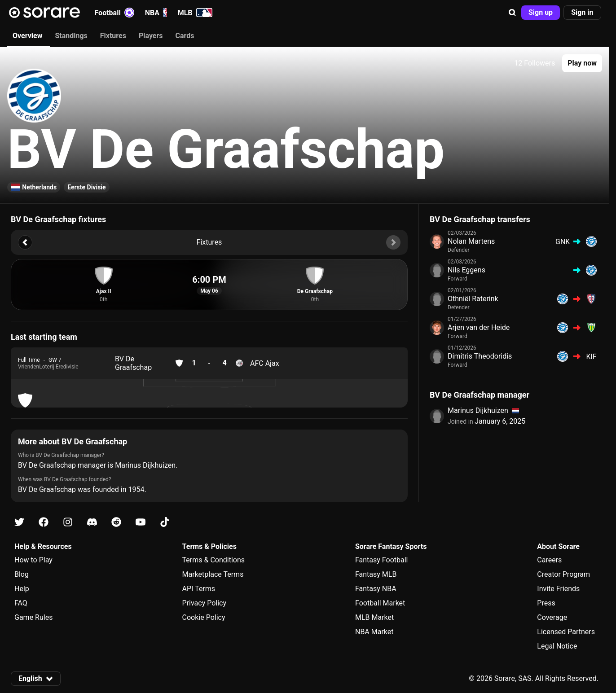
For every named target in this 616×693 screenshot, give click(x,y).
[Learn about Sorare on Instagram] (68, 522)
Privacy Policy (205, 603)
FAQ (21, 603)
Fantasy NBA (376, 589)
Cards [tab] (185, 36)
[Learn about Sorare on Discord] (92, 522)
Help (22, 589)
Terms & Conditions (214, 560)
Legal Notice (557, 646)
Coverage (552, 617)
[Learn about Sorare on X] (19, 522)
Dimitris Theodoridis (480, 356)
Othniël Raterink (473, 299)
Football (114, 13)
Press (546, 603)
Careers (549, 560)
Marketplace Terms (213, 574)
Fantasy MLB (376, 574)
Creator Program (563, 574)
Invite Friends (558, 589)
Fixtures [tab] (113, 36)
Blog (22, 574)
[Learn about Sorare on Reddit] (116, 522)
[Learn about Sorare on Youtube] (141, 522)
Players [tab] (151, 36)
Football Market (380, 603)
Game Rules (33, 617)
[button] (512, 13)
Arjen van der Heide (479, 327)
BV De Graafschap (133, 363)
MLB (195, 13)
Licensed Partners (566, 632)
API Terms (199, 589)
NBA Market (374, 632)
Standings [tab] (71, 36)
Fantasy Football (381, 560)
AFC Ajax (265, 363)
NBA (156, 13)
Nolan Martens (471, 241)
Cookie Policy (204, 617)
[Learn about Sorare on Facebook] (44, 522)
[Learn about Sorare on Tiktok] (165, 522)
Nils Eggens (466, 270)
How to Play (33, 560)
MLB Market (374, 617)
